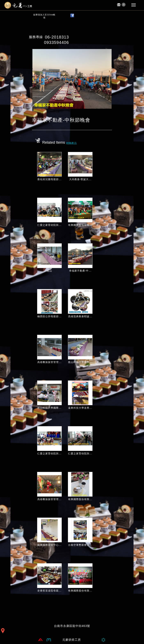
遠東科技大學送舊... (80, 408)
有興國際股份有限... (80, 225)
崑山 (49, 271)
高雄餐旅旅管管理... (49, 362)
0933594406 (57, 42)
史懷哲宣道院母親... (49, 591)
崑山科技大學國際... (80, 362)
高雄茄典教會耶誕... (80, 316)
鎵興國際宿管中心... (49, 545)
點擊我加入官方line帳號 (45, 16)
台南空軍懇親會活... (80, 545)
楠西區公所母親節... (49, 316)
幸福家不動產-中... (80, 271)
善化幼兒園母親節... (49, 179)
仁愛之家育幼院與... (49, 225)
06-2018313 (57, 37)
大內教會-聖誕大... (80, 179)
